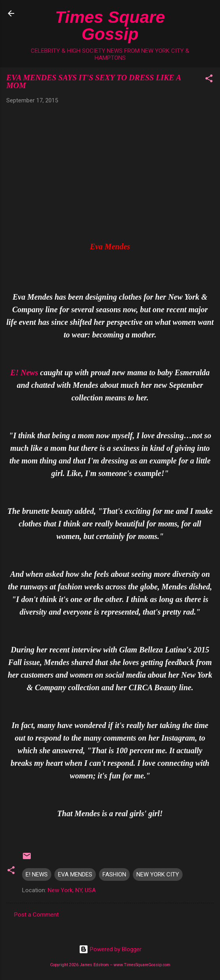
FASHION (114, 874)
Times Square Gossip (110, 25)
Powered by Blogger (110, 949)
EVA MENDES (75, 874)
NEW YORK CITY (158, 874)
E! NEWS (37, 874)
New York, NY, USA (72, 890)
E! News (24, 372)
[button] (209, 80)
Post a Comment (36, 915)
